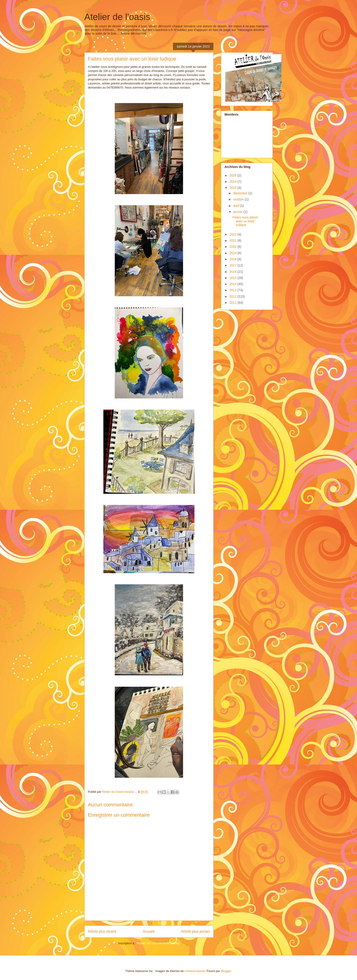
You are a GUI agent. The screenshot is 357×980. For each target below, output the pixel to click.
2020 (233, 247)
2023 (233, 188)
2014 (233, 284)
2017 (233, 265)
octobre (239, 199)
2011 (233, 303)
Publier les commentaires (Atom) (158, 943)
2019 (233, 253)
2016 (233, 272)
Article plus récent (102, 931)
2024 (233, 182)
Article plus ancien (195, 931)
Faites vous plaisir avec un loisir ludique (245, 221)
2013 (233, 290)
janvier (238, 212)
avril (237, 206)
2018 (233, 259)
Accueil (149, 931)
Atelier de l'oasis (117, 17)
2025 (233, 175)
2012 (233, 296)
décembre (241, 193)
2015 (233, 278)
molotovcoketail (195, 971)
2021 (233, 241)
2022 (233, 234)
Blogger (226, 971)
